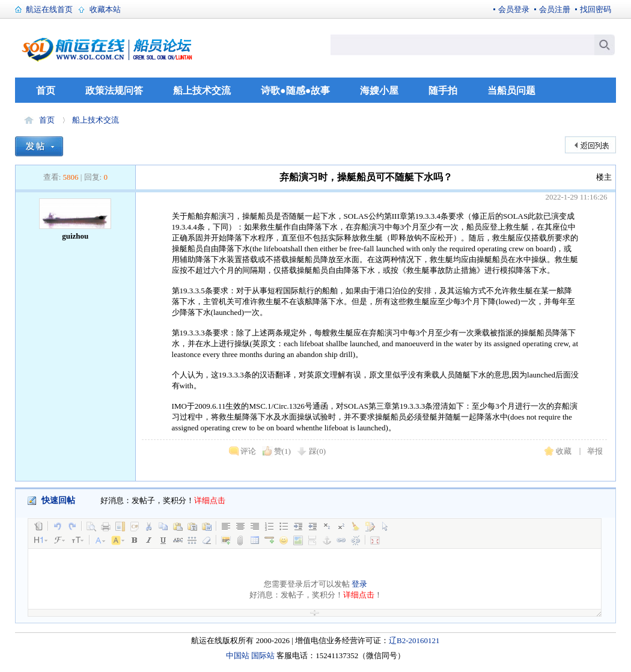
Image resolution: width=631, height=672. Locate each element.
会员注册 (555, 9)
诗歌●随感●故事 (295, 90)
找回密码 (596, 9)
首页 (46, 90)
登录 (359, 584)
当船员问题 (511, 90)
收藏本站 (105, 9)
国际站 (263, 655)
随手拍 (443, 90)
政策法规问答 (114, 90)
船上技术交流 (202, 90)
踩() (317, 451)
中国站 (238, 655)
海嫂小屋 (379, 90)
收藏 (564, 451)
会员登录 (514, 9)
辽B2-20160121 (414, 640)
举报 (595, 451)
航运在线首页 (49, 9)
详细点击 (210, 500)
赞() (282, 451)
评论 (248, 451)
